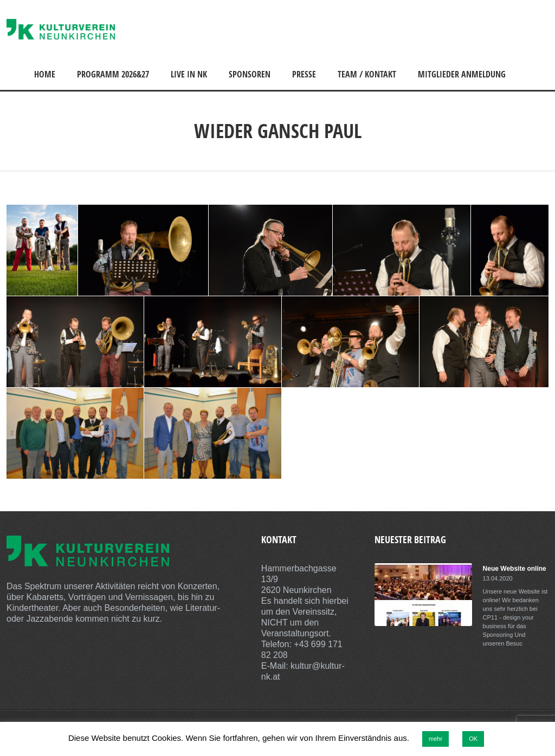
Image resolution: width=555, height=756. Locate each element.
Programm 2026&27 (113, 74)
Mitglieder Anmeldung (462, 74)
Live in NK (189, 74)
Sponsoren (250, 74)
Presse (304, 74)
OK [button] (473, 739)
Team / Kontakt (367, 74)
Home (45, 74)
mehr (435, 739)
